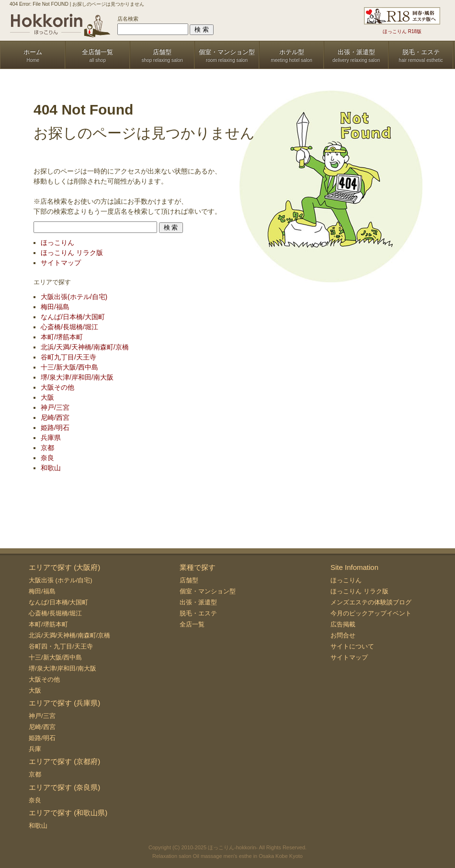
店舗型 (189, 580)
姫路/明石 (55, 428)
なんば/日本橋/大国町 (73, 317)
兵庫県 (51, 438)
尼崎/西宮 (55, 417)
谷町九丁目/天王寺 (68, 357)
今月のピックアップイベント (371, 613)
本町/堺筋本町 (62, 337)
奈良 (47, 458)
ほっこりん (57, 243)
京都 (47, 448)
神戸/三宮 (55, 407)
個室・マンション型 (208, 591)
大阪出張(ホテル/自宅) (74, 297)
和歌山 (51, 468)
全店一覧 (192, 624)
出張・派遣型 (198, 602)
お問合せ (343, 635)
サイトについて (352, 646)
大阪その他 (57, 387)
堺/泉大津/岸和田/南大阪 (77, 377)
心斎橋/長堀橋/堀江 (69, 327)
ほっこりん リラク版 (72, 253)
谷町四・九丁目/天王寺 (61, 646)
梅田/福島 (55, 307)
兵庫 (35, 749)
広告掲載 (343, 624)
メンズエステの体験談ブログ (371, 602)
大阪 (47, 397)
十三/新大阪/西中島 (69, 367)
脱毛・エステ (198, 613)
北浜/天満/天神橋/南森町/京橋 (85, 347)
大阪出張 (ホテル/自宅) (61, 580)
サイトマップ (61, 263)
